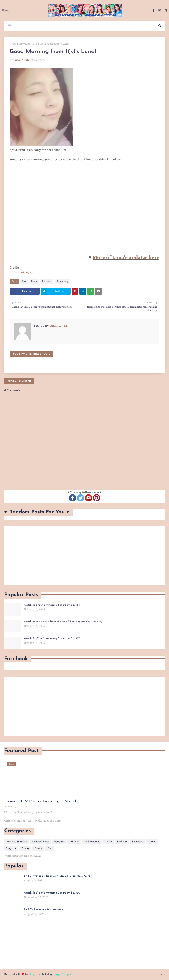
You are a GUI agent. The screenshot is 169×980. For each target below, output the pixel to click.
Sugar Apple (22, 60)
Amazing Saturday (17, 842)
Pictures (47, 281)
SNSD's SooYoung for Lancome (43, 910)
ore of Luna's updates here (128, 258)
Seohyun (122, 842)
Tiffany (25, 848)
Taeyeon (11, 848)
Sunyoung (25, 44)
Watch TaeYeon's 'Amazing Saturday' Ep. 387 (52, 639)
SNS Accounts (92, 842)
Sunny (152, 842)
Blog (31, 974)
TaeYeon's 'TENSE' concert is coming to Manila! (40, 801)
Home (13, 44)
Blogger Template (63, 974)
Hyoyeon (59, 842)
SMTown (74, 842)
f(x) (24, 281)
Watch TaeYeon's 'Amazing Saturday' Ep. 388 (52, 605)
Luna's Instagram (22, 272)
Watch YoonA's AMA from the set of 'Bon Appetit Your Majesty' (63, 622)
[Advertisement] (84, 556)
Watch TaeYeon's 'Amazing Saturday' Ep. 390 (52, 893)
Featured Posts (40, 842)
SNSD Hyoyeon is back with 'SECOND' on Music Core (57, 876)
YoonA (38, 848)
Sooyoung (138, 842)
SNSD (109, 842)
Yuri (50, 848)
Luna (34, 281)
